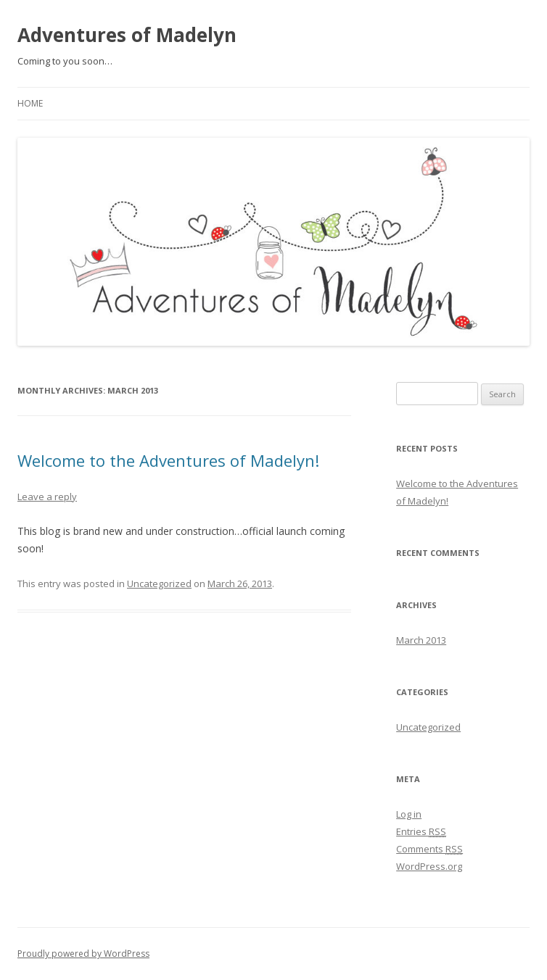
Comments (429, 849)
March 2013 (421, 640)
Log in (409, 814)
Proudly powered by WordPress (83, 954)
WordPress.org (429, 866)
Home (30, 103)
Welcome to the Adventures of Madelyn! (168, 460)
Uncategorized (159, 584)
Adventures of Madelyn (127, 35)
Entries (421, 831)
